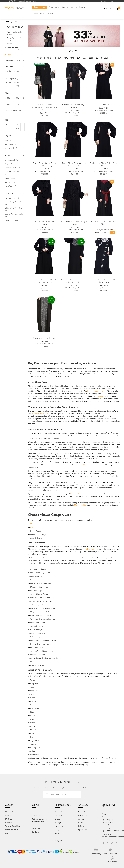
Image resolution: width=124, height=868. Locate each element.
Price (72, 57)
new (79, 57)
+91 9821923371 (10, 1)
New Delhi (59, 812)
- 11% (113, 232)
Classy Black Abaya (104, 104)
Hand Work (11, 185)
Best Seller (94, 57)
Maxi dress (34, 523)
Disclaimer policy (12, 829)
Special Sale (83, 829)
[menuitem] (39, 7)
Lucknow (58, 815)
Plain (9, 174)
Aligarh (58, 833)
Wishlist (8, 815)
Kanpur (58, 837)
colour (105, 57)
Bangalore (59, 840)
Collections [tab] (11, 193)
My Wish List (111, 8)
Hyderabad (59, 826)
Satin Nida (11, 144)
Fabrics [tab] (8, 135)
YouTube (116, 842)
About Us (35, 812)
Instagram (112, 842)
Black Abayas (13, 85)
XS (7, 124)
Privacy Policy (10, 833)
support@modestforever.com (28, 1)
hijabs (100, 396)
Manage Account (12, 812)
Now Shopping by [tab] (14, 26)
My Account (105, 8)
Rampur (58, 830)
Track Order (104, 1)
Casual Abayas (13, 71)
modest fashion (84, 464)
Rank (85, 57)
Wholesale (36, 828)
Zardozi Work (12, 178)
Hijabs (85, 493)
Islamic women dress (96, 390)
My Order (9, 819)
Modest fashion (81, 505)
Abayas (81, 819)
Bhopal (58, 819)
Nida (9, 140)
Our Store (35, 832)
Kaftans (79, 493)
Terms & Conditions (13, 826)
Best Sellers (83, 815)
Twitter (108, 842)
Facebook (103, 842)
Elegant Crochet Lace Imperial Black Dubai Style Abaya (45, 107)
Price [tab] (7, 93)
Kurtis (72, 493)
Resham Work (12, 160)
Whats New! (83, 812)
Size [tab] (7, 120)
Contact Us (36, 815)
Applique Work (13, 167)
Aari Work (11, 182)
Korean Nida (12, 147)
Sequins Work (12, 163)
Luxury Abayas (13, 82)
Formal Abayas (13, 74)
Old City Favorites (14, 220)
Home (7, 21)
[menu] (60, 11)
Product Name (61, 57)
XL (12, 128)
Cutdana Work (12, 171)
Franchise (35, 825)
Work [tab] (7, 155)
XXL (18, 128)
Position (49, 57)
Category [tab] (9, 66)
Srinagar (58, 822)
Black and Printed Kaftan (45, 337)
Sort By (39, 57)
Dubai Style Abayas (15, 78)
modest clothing (91, 548)
